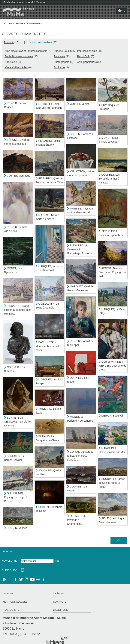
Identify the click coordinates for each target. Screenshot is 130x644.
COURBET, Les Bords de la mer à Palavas (109, 179)
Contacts (60, 602)
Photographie (61, 62)
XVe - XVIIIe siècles (16, 67)
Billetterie (61, 610)
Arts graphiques (86, 62)
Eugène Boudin (63, 51)
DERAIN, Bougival (112, 416)
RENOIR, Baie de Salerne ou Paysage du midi (112, 272)
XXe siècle (11, 62)
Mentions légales (15, 602)
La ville (8, 594)
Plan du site (11, 610)
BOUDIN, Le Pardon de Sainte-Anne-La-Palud (112, 483)
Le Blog (7, 551)
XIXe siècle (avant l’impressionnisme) (26, 51)
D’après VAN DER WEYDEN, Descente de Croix (113, 366)
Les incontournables (40, 42)
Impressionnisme (87, 51)
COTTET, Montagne (19, 176)
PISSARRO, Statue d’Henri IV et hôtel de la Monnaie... (18, 310)
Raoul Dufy (84, 56)
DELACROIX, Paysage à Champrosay (77, 520)
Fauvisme (59, 56)
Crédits (58, 594)
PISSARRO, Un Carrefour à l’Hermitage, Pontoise (80, 249)
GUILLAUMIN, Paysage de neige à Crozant (16, 497)
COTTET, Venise (80, 104)
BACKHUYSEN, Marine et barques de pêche (48, 346)
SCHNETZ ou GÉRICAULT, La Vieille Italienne (17, 422)
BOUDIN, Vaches (17, 528)
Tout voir (9, 42)
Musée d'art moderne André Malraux (24, 2)
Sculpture (59, 67)
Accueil (8, 24)
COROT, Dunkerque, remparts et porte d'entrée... (81, 456)
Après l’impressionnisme (19, 56)
